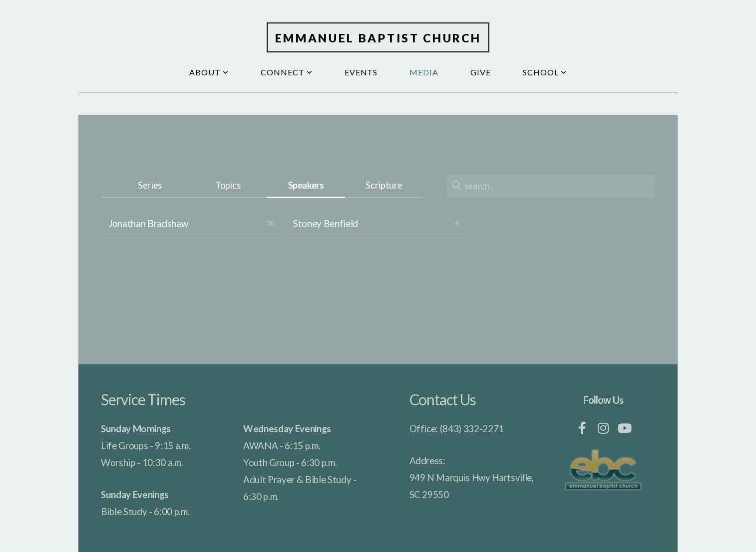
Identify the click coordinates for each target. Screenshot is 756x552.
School (545, 72)
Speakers (306, 185)
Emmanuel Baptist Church (378, 38)
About (209, 72)
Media (424, 72)
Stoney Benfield (326, 224)
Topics (228, 185)
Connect (287, 72)
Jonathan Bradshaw (148, 224)
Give (481, 72)
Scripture (384, 185)
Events (361, 72)
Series (150, 185)
